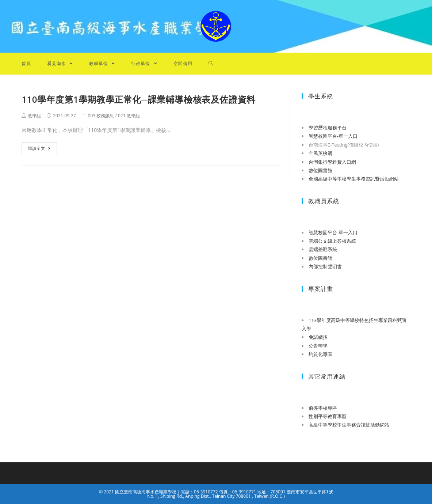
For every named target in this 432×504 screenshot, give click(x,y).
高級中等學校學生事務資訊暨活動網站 (349, 425)
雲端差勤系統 (323, 249)
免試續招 (318, 337)
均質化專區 (320, 354)
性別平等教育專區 (328, 416)
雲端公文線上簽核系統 (332, 241)
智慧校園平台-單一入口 (333, 136)
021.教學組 (129, 116)
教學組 (34, 116)
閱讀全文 (39, 148)
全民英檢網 (320, 153)
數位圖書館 (320, 170)
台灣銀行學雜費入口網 (332, 162)
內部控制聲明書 (325, 266)
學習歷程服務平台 (328, 128)
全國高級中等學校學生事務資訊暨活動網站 (354, 179)
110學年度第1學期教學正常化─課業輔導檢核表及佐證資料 (139, 99)
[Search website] (211, 64)
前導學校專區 (323, 408)
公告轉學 (318, 346)
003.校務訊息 (101, 116)
